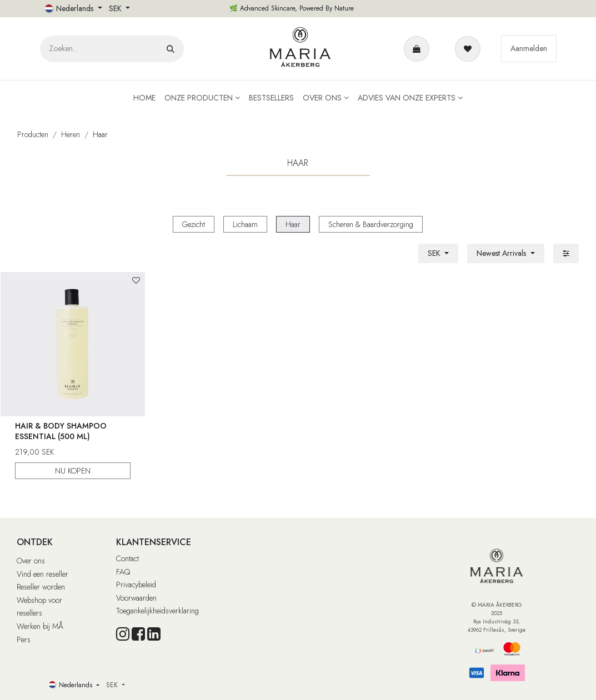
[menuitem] (144, 98)
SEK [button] (116, 8)
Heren (71, 134)
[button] (506, 253)
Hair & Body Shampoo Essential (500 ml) (61, 431)
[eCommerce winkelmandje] (419, 49)
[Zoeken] (171, 49)
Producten (33, 134)
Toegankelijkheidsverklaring (157, 611)
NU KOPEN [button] (73, 471)
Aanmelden (529, 48)
